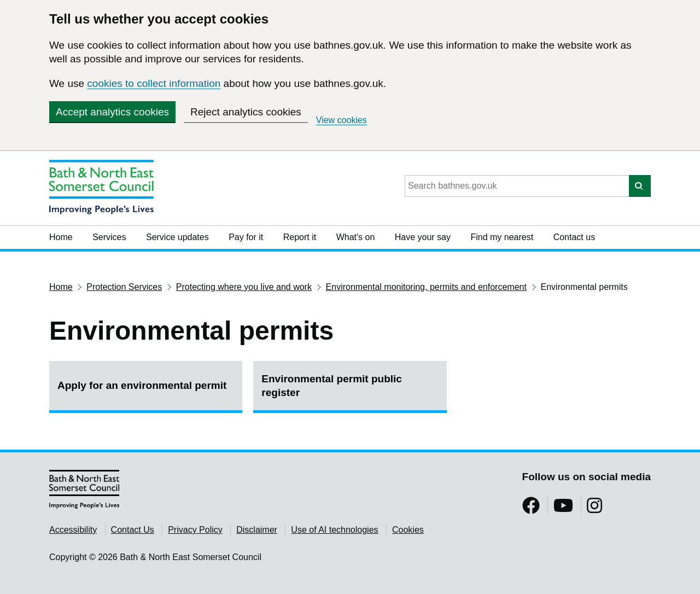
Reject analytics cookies (246, 112)
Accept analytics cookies (112, 112)
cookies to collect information (154, 83)
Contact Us (133, 530)
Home (61, 237)
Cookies (408, 530)
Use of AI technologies (334, 530)
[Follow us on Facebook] (531, 509)
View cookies (342, 120)
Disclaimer (257, 530)
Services (109, 237)
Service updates (177, 237)
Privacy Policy (195, 530)
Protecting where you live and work (244, 287)
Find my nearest (502, 237)
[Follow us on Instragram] (594, 509)
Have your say (423, 237)
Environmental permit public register (332, 386)
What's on (356, 237)
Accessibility (73, 530)
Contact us (574, 237)
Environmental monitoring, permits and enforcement (426, 287)
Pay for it (246, 237)
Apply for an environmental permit (142, 385)
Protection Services (124, 287)
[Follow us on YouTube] (563, 509)
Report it (300, 237)
